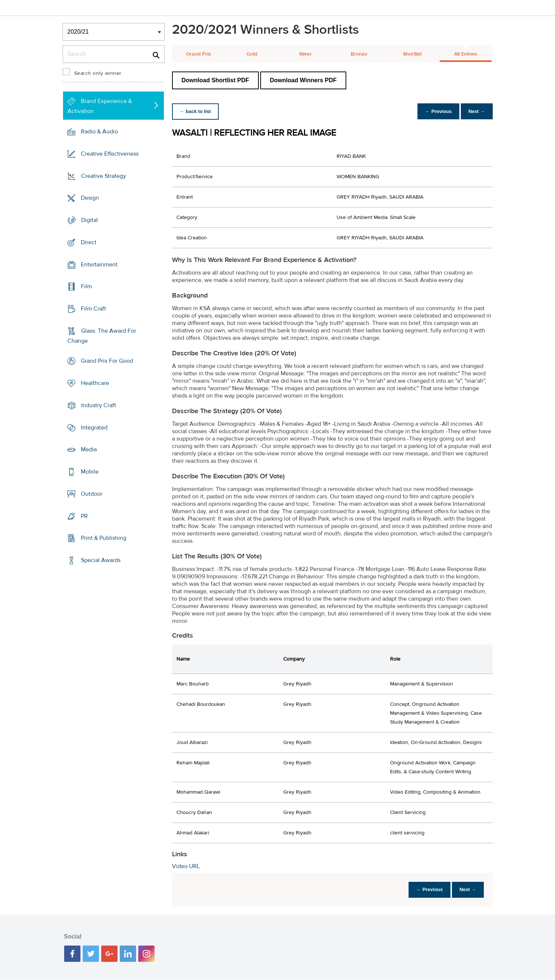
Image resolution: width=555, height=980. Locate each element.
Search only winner (98, 73)
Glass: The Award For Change (102, 336)
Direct (89, 242)
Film (86, 286)
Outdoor (92, 494)
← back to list (197, 111)
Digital (90, 220)
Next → (475, 111)
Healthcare (95, 383)
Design (90, 198)
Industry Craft (99, 405)
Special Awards (101, 560)
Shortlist (412, 54)
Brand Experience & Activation (100, 106)
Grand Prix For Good (107, 361)
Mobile (90, 472)
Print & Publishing (104, 538)
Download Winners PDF (303, 80)
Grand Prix (199, 54)
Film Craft (93, 309)
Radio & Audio (99, 132)
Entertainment (99, 264)
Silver (305, 54)
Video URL (186, 866)
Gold (252, 54)
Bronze (359, 54)
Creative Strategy (104, 176)
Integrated (94, 428)
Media (89, 449)
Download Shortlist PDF (215, 80)
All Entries (466, 54)
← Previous (435, 111)
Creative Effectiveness (110, 154)
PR (84, 516)
